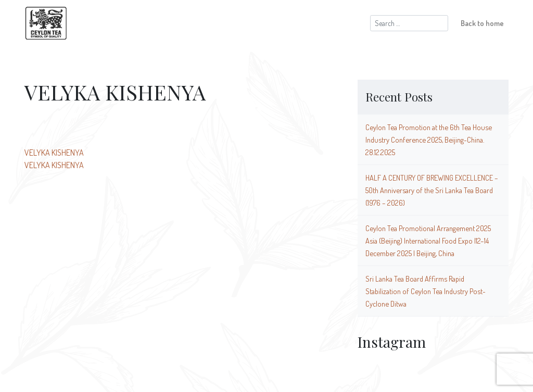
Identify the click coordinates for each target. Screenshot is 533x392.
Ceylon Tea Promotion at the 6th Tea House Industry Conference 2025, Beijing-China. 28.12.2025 (429, 140)
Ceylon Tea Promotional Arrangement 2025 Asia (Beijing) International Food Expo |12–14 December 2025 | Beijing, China (428, 241)
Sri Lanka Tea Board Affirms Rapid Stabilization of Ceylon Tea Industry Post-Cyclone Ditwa (426, 291)
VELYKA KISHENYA (54, 153)
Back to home (482, 23)
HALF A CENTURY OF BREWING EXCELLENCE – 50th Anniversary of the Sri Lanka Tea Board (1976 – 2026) (432, 190)
